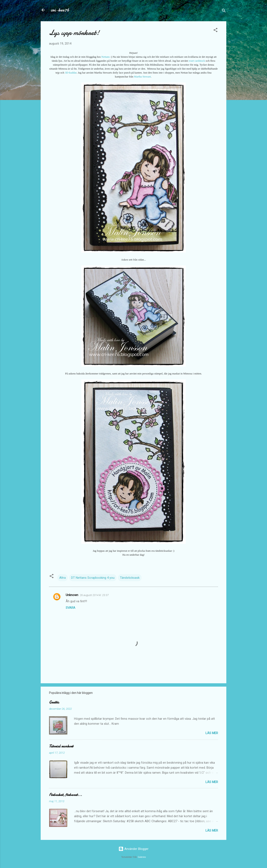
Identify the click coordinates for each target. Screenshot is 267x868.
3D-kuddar (71, 73)
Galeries (142, 857)
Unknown (72, 595)
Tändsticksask (130, 578)
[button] (215, 31)
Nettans (106, 57)
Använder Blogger (133, 849)
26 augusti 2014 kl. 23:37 (94, 595)
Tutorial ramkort (61, 746)
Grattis (54, 702)
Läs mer (212, 733)
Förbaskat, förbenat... (65, 795)
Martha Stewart (142, 77)
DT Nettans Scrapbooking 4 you (93, 578)
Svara (71, 608)
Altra (62, 578)
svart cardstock (197, 61)
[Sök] (224, 11)
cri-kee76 (60, 10)
